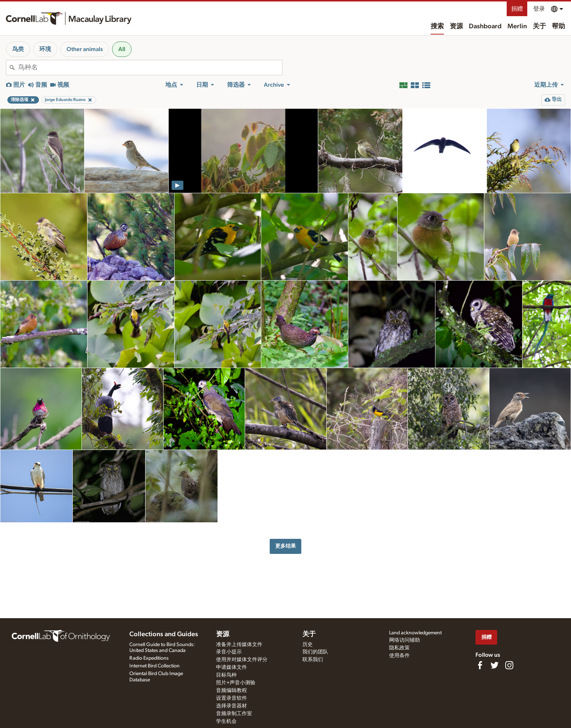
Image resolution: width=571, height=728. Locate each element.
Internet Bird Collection (155, 666)
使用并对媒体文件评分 (242, 660)
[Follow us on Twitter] (495, 665)
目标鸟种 (226, 675)
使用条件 (399, 656)
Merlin (517, 26)
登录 (539, 9)
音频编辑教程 (231, 691)
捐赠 (517, 9)
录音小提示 (229, 652)
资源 (456, 26)
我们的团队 (315, 652)
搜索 (437, 26)
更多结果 (285, 546)
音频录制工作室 (234, 714)
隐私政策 (399, 648)
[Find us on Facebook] (480, 665)
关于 (539, 26)
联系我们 (313, 660)
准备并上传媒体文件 (239, 645)
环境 (45, 49)
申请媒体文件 (231, 667)
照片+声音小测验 (236, 683)
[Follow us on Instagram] (509, 665)
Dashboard (485, 26)
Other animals (85, 49)
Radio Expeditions (149, 658)
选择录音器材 (231, 706)
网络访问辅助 (405, 640)
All (122, 49)
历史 (308, 645)
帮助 (559, 26)
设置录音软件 (231, 698)
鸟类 (18, 49)
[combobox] (150, 68)
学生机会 (226, 721)
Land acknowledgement (415, 633)
